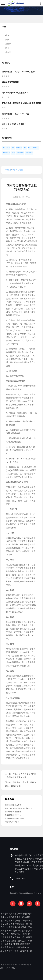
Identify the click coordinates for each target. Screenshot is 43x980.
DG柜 (13, 153)
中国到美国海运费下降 (13, 812)
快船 (13, 148)
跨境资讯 (8, 170)
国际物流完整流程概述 (11, 82)
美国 (7, 40)
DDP (25, 148)
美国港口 (36, 148)
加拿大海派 (20, 153)
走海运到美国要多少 (12, 822)
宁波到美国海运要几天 (13, 815)
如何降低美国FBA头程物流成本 (15, 93)
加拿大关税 (6, 148)
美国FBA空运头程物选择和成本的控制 (19, 808)
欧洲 (7, 48)
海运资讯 (15, 170)
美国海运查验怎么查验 (13, 805)
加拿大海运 (29, 153)
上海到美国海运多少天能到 (15, 818)
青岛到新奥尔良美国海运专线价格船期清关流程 (21, 103)
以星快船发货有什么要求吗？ (14, 124)
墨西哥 (8, 52)
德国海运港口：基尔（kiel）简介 (16, 114)
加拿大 (8, 44)
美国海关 (19, 148)
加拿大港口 (6, 153)
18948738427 (32, 878)
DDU (30, 148)
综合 (7, 35)
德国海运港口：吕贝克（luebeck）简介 (18, 72)
